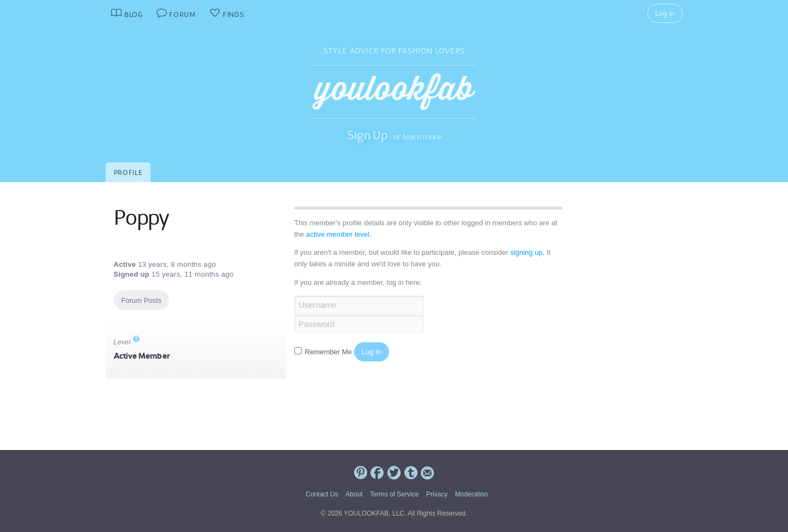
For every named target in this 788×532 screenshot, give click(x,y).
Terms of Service (394, 494)
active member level (338, 234)
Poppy (141, 218)
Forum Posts (142, 300)
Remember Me (324, 352)
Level (127, 342)
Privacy (437, 494)
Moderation (471, 494)
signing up (526, 252)
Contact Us (322, 494)
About (354, 494)
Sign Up (367, 135)
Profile (128, 173)
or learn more (417, 136)
